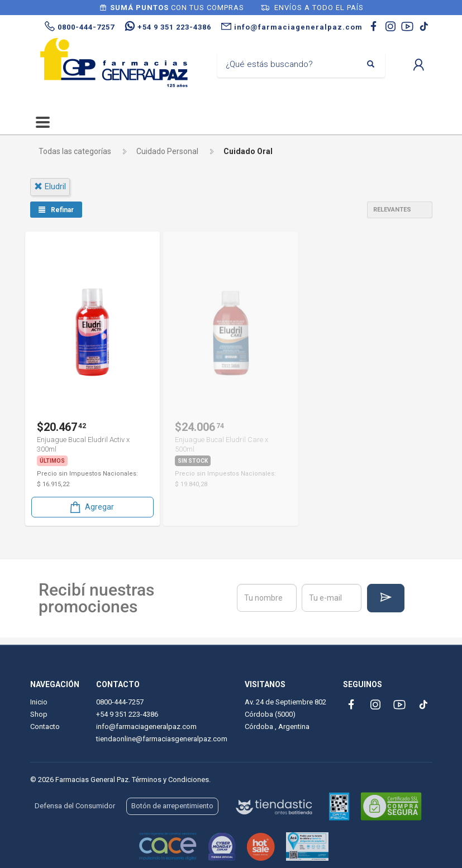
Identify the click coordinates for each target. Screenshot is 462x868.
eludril (50, 186)
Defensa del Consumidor (75, 806)
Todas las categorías (75, 151)
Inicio (39, 702)
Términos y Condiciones (170, 780)
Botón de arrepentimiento (172, 806)
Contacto (45, 726)
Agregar (91, 507)
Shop (39, 714)
